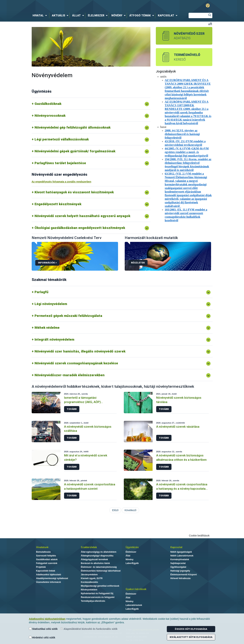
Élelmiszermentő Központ (184, 575)
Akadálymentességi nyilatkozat (52, 578)
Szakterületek (89, 547)
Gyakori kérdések (136, 589)
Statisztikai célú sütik (43, 629)
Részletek (138, 263)
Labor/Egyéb (132, 563)
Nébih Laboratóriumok (182, 556)
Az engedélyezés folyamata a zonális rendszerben (61, 182)
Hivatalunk (42, 547)
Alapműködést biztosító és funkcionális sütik (89, 629)
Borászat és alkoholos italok (95, 563)
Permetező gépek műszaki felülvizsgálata (68, 316)
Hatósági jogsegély (180, 571)
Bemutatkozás (43, 552)
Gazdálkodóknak (48, 104)
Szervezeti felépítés (46, 556)
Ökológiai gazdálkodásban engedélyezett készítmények (80, 228)
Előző (115, 510)
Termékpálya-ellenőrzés (93, 601)
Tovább (72, 409)
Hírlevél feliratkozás (181, 578)
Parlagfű (41, 292)
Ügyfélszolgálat (178, 567)
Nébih (84, 6)
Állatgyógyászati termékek (94, 559)
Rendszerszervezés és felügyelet (98, 597)
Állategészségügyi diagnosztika (97, 556)
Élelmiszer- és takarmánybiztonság (99, 567)
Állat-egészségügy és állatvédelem (99, 552)
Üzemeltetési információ (49, 582)
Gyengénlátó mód (208, 5)
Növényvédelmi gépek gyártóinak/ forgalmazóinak (75, 151)
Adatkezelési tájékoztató (49, 575)
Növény (129, 559)
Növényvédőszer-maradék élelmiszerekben (70, 375)
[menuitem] (40, 15)
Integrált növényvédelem (54, 339)
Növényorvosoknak (50, 116)
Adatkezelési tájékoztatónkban (47, 619)
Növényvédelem (89, 590)
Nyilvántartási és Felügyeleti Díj (97, 593)
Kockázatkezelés (89, 582)
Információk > (47, 263)
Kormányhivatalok (180, 559)
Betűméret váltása (210, 24)
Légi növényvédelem (51, 304)
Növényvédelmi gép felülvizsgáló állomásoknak (73, 127)
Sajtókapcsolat (178, 563)
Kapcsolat (176, 547)
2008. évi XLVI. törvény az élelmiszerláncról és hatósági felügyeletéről (182, 134)
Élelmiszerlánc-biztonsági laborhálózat (101, 571)
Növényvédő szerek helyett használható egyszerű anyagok (82, 216)
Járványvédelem (89, 575)
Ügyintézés (132, 547)
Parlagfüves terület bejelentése (60, 163)
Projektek (41, 567)
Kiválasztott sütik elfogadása (191, 637)
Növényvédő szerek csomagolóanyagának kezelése (76, 363)
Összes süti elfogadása (191, 629)
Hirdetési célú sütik (42, 637)
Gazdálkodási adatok (47, 559)
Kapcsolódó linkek (46, 571)
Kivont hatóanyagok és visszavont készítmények (74, 192)
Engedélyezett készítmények (58, 204)
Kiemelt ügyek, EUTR (92, 578)
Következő (130, 510)
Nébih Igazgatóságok (181, 552)
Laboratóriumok (134, 605)
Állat (128, 556)
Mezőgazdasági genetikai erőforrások (100, 586)
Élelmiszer (131, 552)
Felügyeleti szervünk (47, 563)
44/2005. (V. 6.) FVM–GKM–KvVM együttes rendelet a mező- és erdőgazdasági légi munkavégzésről (187, 152)
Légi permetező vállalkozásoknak (62, 139)
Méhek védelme (47, 328)
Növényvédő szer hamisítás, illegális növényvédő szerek (80, 351)
